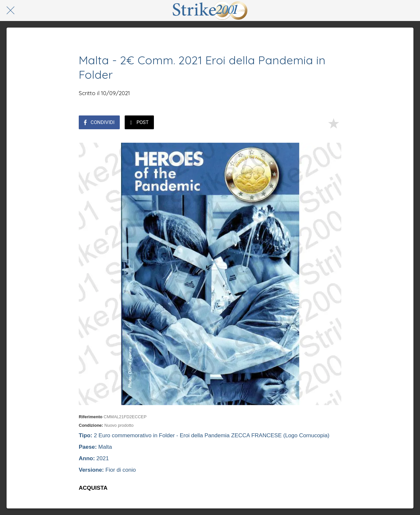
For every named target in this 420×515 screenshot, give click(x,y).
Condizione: (91, 425)
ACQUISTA (93, 488)
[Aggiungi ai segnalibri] (333, 123)
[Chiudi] (10, 10)
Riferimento (91, 417)
